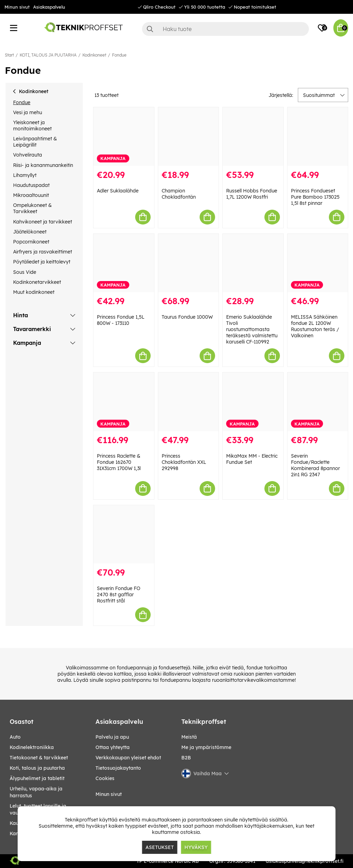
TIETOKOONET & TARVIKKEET (39, 758)
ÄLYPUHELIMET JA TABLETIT (37, 778)
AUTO (15, 737)
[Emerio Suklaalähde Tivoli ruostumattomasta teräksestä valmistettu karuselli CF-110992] (253, 263)
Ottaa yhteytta (113, 747)
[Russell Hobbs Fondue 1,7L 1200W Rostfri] (253, 137)
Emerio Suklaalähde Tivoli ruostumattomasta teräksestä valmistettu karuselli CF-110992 (252, 329)
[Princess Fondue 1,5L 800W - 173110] (124, 263)
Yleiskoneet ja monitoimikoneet (32, 126)
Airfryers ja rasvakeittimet (43, 252)
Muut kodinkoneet (34, 292)
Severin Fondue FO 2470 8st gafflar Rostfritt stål (119, 595)
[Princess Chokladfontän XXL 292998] (189, 402)
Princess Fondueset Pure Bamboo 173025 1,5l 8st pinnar (315, 197)
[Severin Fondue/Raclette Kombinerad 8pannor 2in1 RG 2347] (318, 402)
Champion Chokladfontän (179, 194)
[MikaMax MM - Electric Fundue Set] (253, 402)
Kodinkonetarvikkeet (37, 282)
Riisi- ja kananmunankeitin (43, 165)
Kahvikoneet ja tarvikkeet (43, 222)
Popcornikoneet (31, 242)
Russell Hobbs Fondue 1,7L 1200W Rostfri (252, 194)
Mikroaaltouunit (31, 195)
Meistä (189, 737)
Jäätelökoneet (30, 232)
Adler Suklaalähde (118, 191)
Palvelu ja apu (112, 737)
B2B (186, 758)
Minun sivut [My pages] (109, 794)
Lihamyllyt (25, 175)
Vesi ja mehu (28, 112)
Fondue (119, 55)
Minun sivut (17, 7)
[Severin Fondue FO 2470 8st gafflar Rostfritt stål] (124, 535)
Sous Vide (25, 272)
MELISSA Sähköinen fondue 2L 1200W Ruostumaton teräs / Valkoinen (315, 326)
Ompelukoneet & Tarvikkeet (32, 208)
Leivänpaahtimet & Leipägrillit (35, 142)
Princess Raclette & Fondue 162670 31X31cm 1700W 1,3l (119, 462)
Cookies (105, 778)
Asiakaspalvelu (49, 7)
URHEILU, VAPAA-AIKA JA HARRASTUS (36, 792)
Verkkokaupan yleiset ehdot (128, 758)
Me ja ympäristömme (206, 747)
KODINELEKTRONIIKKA (32, 747)
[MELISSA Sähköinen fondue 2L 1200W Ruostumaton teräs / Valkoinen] (318, 263)
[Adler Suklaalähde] (124, 137)
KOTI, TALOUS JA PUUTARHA (48, 55)
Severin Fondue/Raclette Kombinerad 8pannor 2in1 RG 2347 (315, 465)
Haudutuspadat (31, 185)
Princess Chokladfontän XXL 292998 (184, 462)
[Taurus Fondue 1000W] (189, 263)
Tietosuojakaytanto (118, 768)
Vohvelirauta (28, 155)
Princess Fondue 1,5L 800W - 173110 (121, 320)
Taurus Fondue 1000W (187, 317)
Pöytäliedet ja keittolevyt (42, 262)
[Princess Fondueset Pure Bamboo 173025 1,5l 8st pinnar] (318, 137)
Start (9, 55)
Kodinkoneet (94, 55)
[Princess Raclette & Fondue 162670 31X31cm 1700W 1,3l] (124, 402)
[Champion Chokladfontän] (189, 137)
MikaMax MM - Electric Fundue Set (252, 459)
